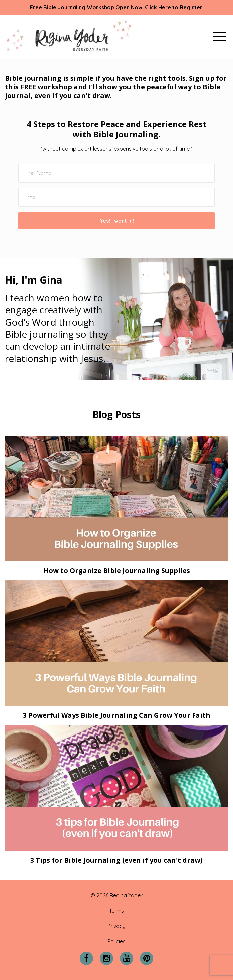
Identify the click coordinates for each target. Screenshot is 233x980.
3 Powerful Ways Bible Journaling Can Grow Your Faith (117, 715)
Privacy (116, 926)
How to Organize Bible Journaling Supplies (117, 571)
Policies (116, 941)
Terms (116, 911)
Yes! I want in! (117, 221)
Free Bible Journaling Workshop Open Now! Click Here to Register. (116, 7)
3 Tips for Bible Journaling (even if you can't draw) (116, 860)
